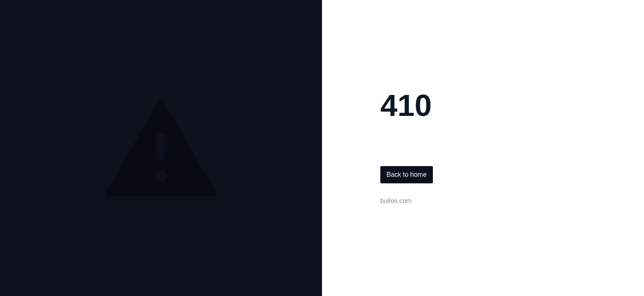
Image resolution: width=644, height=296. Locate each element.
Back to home (407, 175)
